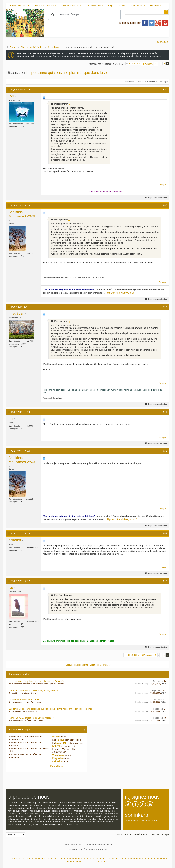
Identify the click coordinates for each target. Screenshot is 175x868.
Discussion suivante (100, 665)
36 (103, 859)
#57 (165, 581)
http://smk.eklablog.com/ (121, 293)
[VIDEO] (56, 746)
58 (68, 861)
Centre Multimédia (94, 6)
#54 (165, 412)
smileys (60, 740)
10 (24, 859)
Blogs (110, 6)
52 (152, 859)
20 (54, 859)
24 (67, 859)
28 (79, 859)
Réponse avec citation (156, 198)
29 (82, 859)
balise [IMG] (61, 743)
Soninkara (139, 834)
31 (88, 859)
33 (94, 859)
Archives (150, 834)
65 (89, 861)
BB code (57, 737)
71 (107, 861)
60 (74, 861)
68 (98, 861)
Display (163, 82)
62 (80, 861)
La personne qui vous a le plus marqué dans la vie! (68, 73)
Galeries (122, 6)
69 (101, 861)
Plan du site (155, 6)
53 (155, 859)
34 (97, 859)
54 (158, 859)
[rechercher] (84, 15)
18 (48, 859)
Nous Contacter (138, 6)
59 (71, 861)
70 (104, 861)
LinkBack (129, 82)
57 (167, 859)
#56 (165, 533)
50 (146, 859)
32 (91, 859)
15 (39, 859)
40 (115, 859)
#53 (165, 307)
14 (36, 859)
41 (119, 859)
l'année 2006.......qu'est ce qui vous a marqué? (31, 718)
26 (73, 859)
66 (92, 861)
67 (95, 861)
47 (137, 859)
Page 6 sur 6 (134, 64)
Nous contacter (125, 834)
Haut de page (162, 834)
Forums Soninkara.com (46, 6)
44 (128, 859)
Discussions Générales (32, 47)
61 (77, 861)
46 (134, 859)
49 (143, 859)
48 (140, 859)
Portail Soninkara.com (19, 6)
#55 (165, 451)
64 (86, 861)
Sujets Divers (54, 47)
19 (51, 859)
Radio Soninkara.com (71, 6)
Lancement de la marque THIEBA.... (26, 700)
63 (83, 861)
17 (45, 859)
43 (125, 859)
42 (122, 859)
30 (85, 859)
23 (64, 859)
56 (164, 859)
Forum (13, 47)
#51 (165, 89)
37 (106, 859)
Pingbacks (58, 758)
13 (33, 859)
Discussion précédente (77, 665)
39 (112, 859)
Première (147, 64)
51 (149, 859)
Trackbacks (58, 755)
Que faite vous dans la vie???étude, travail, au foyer (33, 690)
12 (30, 859)
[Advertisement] (106, 34)
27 (76, 859)
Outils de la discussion (146, 82)
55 (161, 859)
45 (131, 859)
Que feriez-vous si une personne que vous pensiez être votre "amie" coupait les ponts (50, 709)
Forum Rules (57, 766)
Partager (162, 185)
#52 (165, 205)
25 (70, 859)
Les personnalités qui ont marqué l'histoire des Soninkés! (37, 681)
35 (100, 859)
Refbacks (57, 761)
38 (109, 859)
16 (42, 859)
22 (61, 859)
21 (58, 859)
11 (27, 859)
